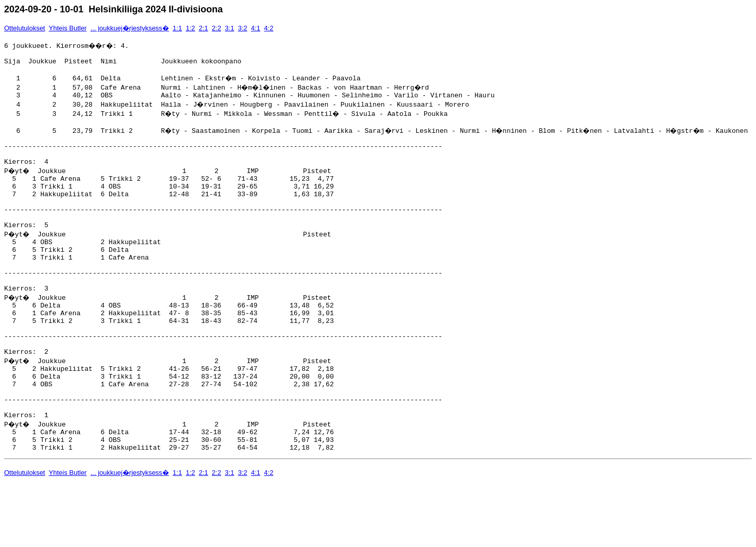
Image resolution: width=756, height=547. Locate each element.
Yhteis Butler (68, 28)
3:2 (243, 28)
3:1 (229, 28)
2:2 (216, 28)
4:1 (256, 28)
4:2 (268, 28)
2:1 (204, 28)
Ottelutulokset (25, 28)
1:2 (190, 28)
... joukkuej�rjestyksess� (129, 28)
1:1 (177, 28)
